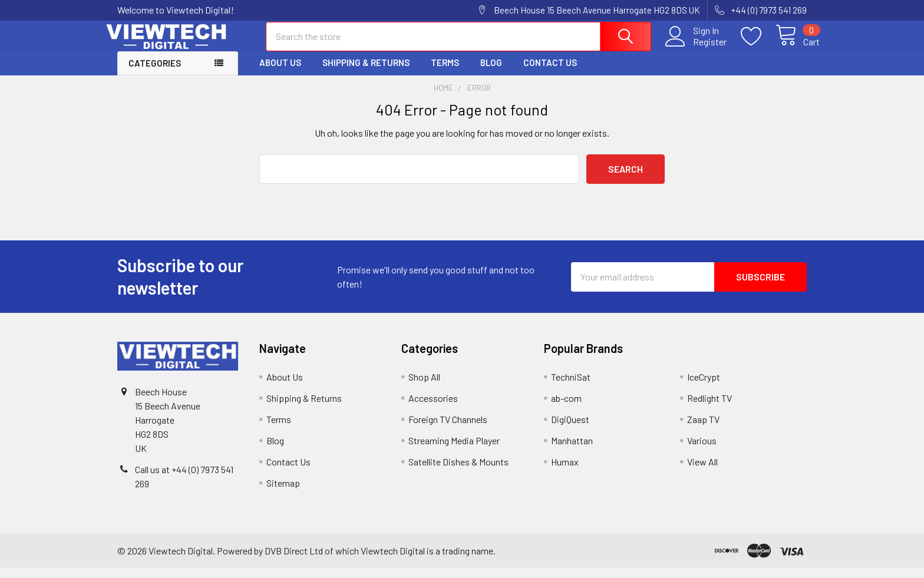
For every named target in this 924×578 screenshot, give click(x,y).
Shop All (424, 387)
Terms (445, 72)
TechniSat (571, 387)
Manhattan (572, 450)
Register (697, 48)
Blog (491, 72)
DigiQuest (570, 429)
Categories (155, 73)
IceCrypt (704, 387)
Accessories (433, 408)
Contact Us (550, 72)
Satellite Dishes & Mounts (458, 472)
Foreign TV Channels (448, 429)
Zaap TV (703, 429)
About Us (280, 72)
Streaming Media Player (454, 450)
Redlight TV (709, 408)
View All (702, 472)
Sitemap (283, 493)
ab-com (566, 408)
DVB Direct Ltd (294, 560)
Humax (565, 472)
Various (702, 450)
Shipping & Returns (366, 72)
